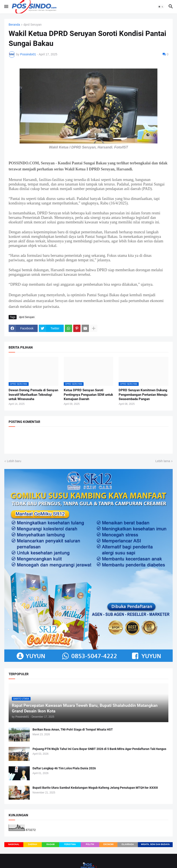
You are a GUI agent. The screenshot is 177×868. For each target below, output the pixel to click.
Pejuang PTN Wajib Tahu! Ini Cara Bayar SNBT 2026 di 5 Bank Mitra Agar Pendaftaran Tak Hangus (99, 749)
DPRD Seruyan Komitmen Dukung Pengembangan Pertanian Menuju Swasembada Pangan (143, 395)
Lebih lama (163, 461)
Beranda (14, 25)
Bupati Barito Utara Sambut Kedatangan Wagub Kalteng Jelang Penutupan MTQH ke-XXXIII (95, 788)
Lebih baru (14, 461)
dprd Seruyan (33, 25)
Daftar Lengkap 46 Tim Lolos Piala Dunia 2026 (64, 768)
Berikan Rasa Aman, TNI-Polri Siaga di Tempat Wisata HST (73, 729)
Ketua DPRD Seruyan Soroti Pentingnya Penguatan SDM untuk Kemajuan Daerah (88, 395)
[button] (6, 7)
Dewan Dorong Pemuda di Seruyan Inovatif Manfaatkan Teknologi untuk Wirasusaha (33, 395)
